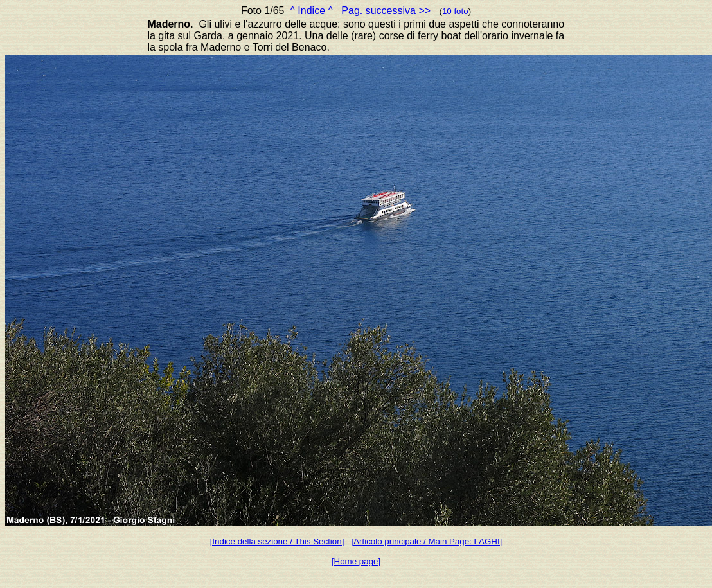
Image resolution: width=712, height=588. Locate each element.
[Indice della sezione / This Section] (277, 541)
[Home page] (356, 561)
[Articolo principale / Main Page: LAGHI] (426, 541)
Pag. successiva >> (386, 11)
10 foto (455, 11)
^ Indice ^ (311, 11)
